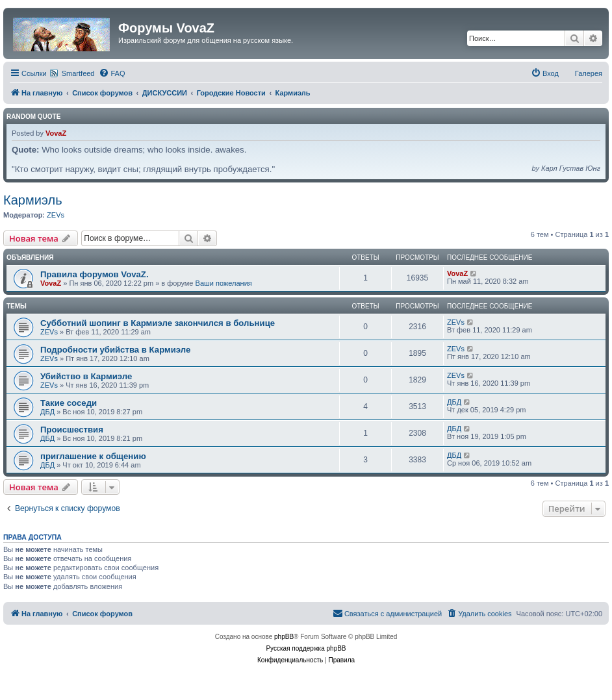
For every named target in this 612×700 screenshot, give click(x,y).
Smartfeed (78, 73)
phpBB (284, 637)
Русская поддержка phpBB (306, 648)
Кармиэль (33, 200)
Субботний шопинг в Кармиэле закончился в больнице (158, 323)
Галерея (589, 73)
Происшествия (72, 430)
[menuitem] (112, 73)
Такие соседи (69, 403)
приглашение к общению (93, 456)
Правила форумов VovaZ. (95, 274)
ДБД (47, 412)
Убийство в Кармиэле (86, 376)
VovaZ (56, 133)
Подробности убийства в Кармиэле (115, 350)
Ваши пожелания (224, 283)
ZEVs (56, 215)
